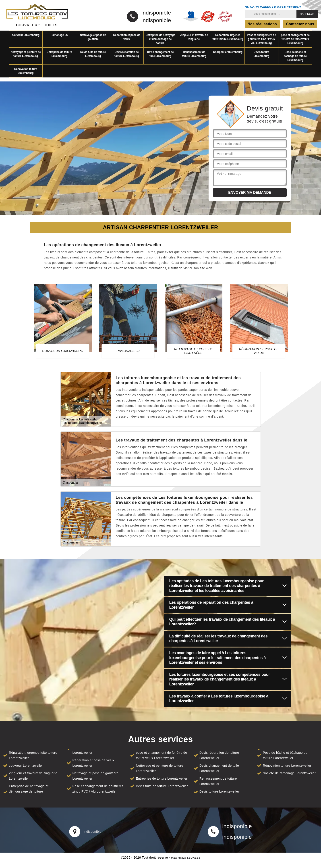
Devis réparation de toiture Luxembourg (127, 54)
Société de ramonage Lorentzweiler (289, 773)
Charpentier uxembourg (228, 52)
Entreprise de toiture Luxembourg (59, 54)
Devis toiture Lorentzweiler (219, 791)
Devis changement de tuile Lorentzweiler (219, 768)
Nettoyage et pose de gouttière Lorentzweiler (95, 776)
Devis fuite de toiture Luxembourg (93, 54)
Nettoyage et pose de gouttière (93, 37)
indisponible (156, 13)
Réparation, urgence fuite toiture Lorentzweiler (33, 755)
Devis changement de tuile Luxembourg (160, 54)
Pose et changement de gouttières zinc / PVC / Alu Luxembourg (261, 39)
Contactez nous (300, 24)
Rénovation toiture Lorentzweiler (287, 766)
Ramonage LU (59, 35)
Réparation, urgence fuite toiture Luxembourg (228, 37)
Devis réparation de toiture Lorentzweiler (219, 755)
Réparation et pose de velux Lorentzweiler (93, 763)
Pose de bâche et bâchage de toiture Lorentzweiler (285, 755)
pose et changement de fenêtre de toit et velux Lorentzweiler (161, 755)
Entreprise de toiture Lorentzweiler (162, 778)
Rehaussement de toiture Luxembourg (194, 54)
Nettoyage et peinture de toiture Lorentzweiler (159, 768)
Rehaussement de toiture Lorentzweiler (218, 781)
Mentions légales (186, 858)
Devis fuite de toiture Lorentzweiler (162, 786)
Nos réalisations (262, 24)
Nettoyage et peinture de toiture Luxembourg (26, 54)
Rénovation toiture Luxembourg (26, 71)
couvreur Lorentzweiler (26, 766)
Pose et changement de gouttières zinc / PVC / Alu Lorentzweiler (98, 789)
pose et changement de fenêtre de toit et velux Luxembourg (295, 39)
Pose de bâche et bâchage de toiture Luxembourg (295, 56)
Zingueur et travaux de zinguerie (194, 37)
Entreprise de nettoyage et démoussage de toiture (160, 39)
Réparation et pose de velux (127, 37)
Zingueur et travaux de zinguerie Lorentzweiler (33, 776)
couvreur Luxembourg (26, 35)
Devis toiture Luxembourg (262, 54)
